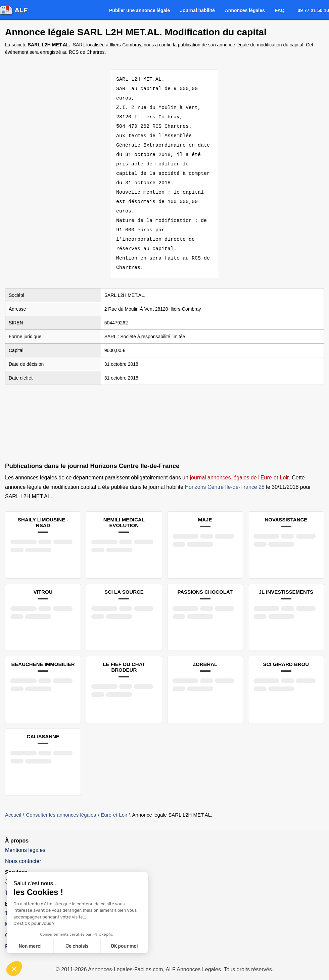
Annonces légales (245, 10)
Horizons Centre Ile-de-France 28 (224, 478)
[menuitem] (139, 10)
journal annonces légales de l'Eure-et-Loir (240, 468)
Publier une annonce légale (139, 10)
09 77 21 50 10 (313, 10)
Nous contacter (23, 852)
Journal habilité (197, 10)
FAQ (280, 10)
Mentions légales (25, 841)
